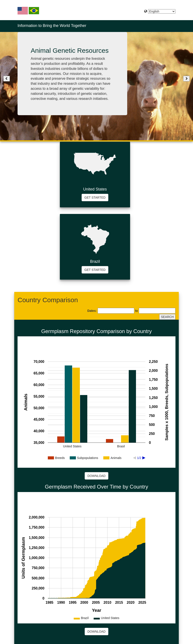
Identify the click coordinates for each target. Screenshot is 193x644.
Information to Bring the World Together (52, 26)
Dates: (92, 311)
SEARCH (167, 317)
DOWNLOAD (96, 476)
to (137, 311)
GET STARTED (95, 198)
